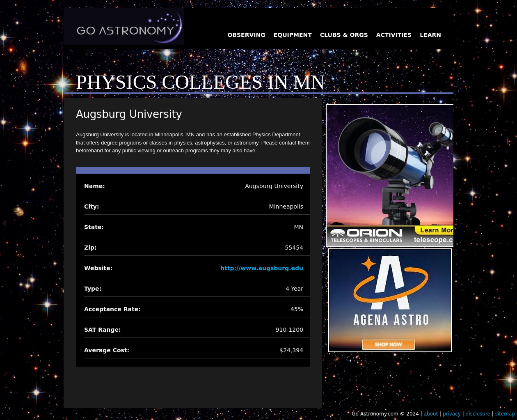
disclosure (478, 414)
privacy (452, 414)
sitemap (505, 414)
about (431, 414)
